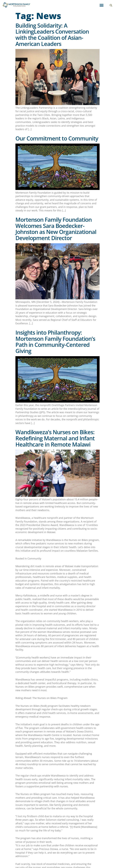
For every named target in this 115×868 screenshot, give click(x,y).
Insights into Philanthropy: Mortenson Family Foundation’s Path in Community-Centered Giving (55, 342)
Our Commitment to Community (57, 138)
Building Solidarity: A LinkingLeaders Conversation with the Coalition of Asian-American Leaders (52, 35)
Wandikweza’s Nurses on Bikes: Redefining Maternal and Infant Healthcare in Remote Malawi (55, 438)
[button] (101, 5)
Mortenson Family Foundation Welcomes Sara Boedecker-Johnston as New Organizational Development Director (56, 229)
